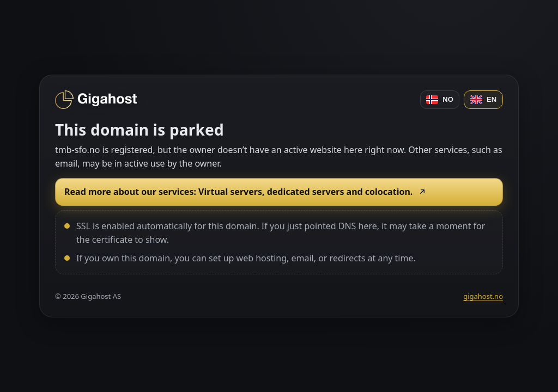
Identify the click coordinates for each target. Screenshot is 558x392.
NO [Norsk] (440, 100)
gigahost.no (483, 296)
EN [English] (483, 100)
